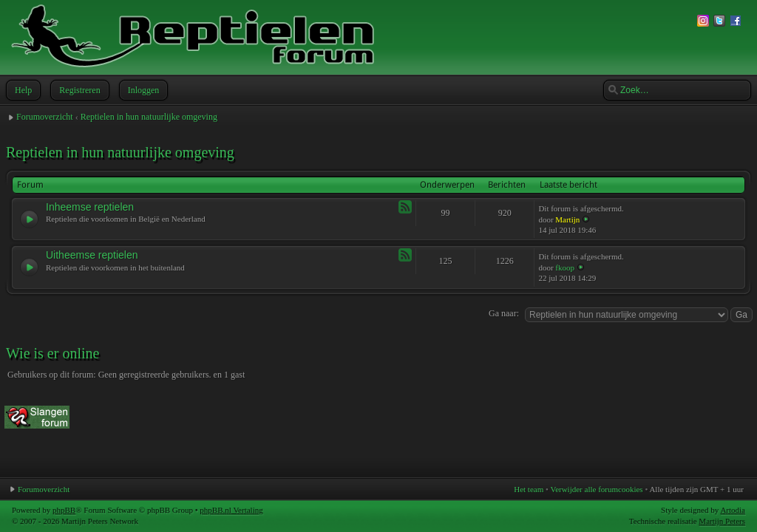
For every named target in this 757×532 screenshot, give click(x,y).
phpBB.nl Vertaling (231, 510)
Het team (529, 489)
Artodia (733, 510)
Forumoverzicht (45, 117)
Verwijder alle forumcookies (596, 489)
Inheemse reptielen (90, 207)
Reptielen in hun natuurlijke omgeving (149, 117)
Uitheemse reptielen (92, 255)
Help (22, 90)
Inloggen (142, 90)
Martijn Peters (722, 521)
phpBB (64, 510)
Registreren (78, 90)
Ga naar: (504, 313)
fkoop (565, 267)
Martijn (567, 219)
